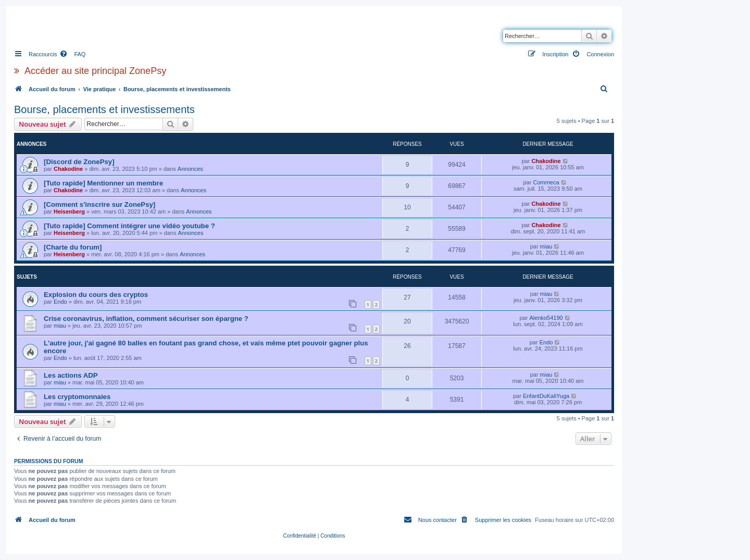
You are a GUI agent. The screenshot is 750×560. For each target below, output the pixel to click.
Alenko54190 (546, 318)
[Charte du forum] (73, 247)
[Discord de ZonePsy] (79, 162)
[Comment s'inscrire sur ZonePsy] (99, 204)
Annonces (190, 169)
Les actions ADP (71, 375)
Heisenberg (69, 211)
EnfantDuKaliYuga (546, 396)
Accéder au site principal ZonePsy (95, 71)
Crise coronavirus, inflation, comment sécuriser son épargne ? (146, 319)
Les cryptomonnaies (77, 397)
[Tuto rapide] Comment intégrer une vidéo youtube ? (129, 226)
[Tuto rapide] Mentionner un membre (103, 183)
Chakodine (68, 169)
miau (546, 246)
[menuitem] (72, 54)
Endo (60, 302)
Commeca (546, 182)
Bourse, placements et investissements (104, 109)
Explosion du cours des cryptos (96, 295)
